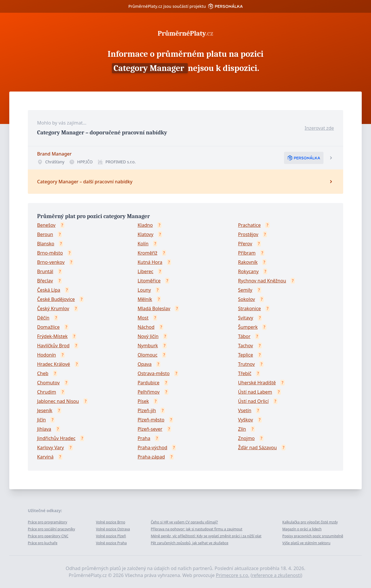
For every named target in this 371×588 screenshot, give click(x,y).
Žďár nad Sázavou (257, 448)
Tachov (245, 346)
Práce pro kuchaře (43, 543)
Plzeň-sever (150, 429)
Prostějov (248, 234)
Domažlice (48, 327)
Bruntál (45, 271)
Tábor (244, 336)
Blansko (46, 244)
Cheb (43, 373)
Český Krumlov (53, 308)
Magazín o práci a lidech (302, 529)
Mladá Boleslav (154, 308)
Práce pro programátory (48, 522)
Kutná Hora (150, 262)
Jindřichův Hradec (56, 438)
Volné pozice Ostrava (113, 529)
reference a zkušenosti (276, 575)
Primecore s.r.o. (233, 575)
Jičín (41, 420)
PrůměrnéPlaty (185, 33)
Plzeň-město (151, 420)
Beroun (45, 234)
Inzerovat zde (319, 128)
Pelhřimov (149, 392)
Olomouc (148, 355)
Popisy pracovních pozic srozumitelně (313, 536)
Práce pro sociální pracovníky (51, 529)
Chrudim (47, 392)
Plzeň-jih (147, 410)
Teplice (245, 355)
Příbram (247, 253)
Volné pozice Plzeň (111, 536)
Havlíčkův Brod (53, 346)
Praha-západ (151, 457)
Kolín (143, 244)
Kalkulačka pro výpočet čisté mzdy (310, 522)
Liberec (146, 271)
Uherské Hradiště (257, 383)
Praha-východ (152, 448)
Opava (145, 364)
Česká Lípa (49, 290)
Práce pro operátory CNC (48, 536)
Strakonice (249, 308)
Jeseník (45, 410)
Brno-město (50, 253)
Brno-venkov (51, 262)
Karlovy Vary (50, 448)
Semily (245, 290)
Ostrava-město (154, 373)
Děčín (43, 318)
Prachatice (249, 225)
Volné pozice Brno (111, 522)
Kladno (145, 225)
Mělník (145, 299)
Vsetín (245, 410)
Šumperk (248, 327)
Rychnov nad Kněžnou (262, 281)
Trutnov (246, 364)
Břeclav (45, 281)
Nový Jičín (148, 336)
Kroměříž (148, 253)
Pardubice (149, 383)
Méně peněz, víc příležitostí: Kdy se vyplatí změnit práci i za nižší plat (206, 536)
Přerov (245, 244)
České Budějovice (56, 299)
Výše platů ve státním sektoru (306, 543)
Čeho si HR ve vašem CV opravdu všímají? (184, 522)
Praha (144, 438)
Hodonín (47, 355)
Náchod (146, 327)
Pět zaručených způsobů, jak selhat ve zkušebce (190, 543)
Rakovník (248, 262)
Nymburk (148, 346)
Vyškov (245, 420)
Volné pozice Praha (111, 543)
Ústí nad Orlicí (253, 401)
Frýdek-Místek (52, 336)
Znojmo (246, 438)
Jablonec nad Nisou (58, 401)
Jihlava (44, 429)
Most (143, 318)
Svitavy (245, 318)
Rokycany (248, 271)
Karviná (45, 457)
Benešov (46, 225)
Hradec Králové (54, 364)
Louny (144, 290)
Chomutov (48, 383)
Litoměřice (149, 281)
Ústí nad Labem (255, 392)
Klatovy (146, 234)
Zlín (242, 429)
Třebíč (245, 373)
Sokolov (246, 299)
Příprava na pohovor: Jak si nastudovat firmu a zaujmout (197, 529)
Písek (143, 401)
